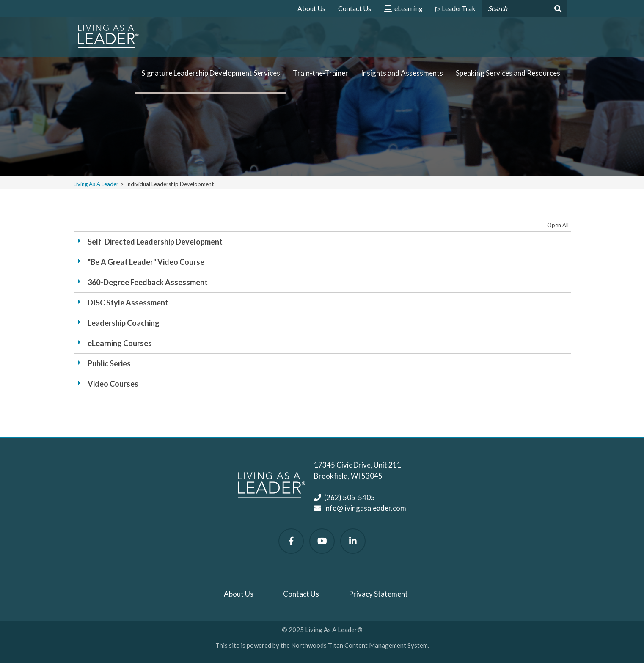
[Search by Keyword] (515, 9)
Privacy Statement (378, 594)
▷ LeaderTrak (455, 8)
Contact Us (355, 8)
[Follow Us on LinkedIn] (353, 541)
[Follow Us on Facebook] (291, 541)
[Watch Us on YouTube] (322, 541)
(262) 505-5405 (350, 497)
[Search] (557, 9)
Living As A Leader (96, 184)
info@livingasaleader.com (365, 508)
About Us (311, 8)
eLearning (403, 11)
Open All (558, 225)
